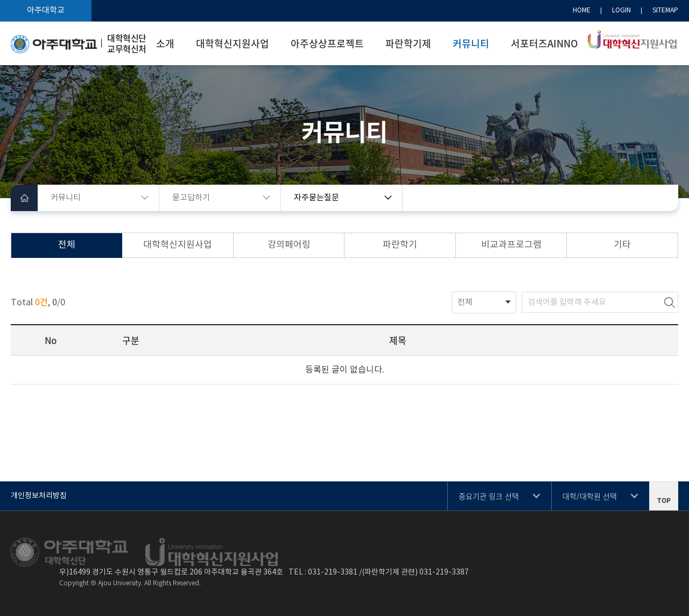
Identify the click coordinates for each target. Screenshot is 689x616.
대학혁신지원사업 (233, 43)
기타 (622, 245)
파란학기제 (408, 43)
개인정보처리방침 (39, 496)
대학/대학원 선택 (590, 496)
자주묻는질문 (317, 198)
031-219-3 (326, 572)
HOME (582, 10)
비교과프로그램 (511, 245)
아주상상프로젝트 (327, 43)
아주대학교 (46, 10)
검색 (670, 302)
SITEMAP (665, 10)
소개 (165, 43)
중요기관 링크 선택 (489, 496)
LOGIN (621, 10)
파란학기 (400, 245)
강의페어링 (289, 245)
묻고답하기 (191, 198)
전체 (67, 245)
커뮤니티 (471, 43)
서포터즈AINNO (544, 43)
